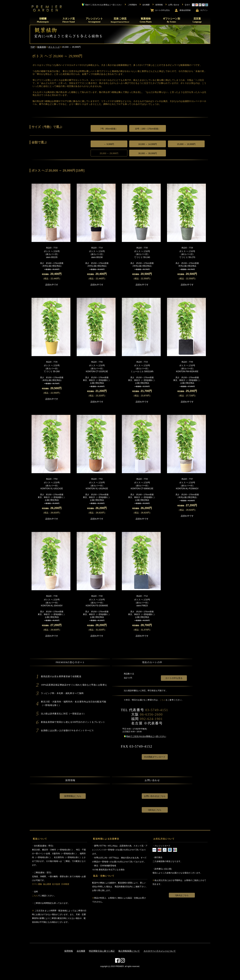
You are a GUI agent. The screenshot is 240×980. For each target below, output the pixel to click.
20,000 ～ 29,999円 (109, 153)
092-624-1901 (151, 719)
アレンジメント (94, 20)
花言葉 (197, 20)
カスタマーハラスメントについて (160, 951)
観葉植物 (146, 20)
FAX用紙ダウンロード (155, 757)
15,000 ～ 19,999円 (186, 144)
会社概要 (81, 951)
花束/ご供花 (120, 20)
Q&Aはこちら (155, 810)
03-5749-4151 (157, 710)
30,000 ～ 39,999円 (148, 153)
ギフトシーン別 (171, 20)
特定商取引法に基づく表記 (102, 951)
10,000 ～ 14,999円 (148, 144)
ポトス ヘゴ (54, 47)
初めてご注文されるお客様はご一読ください (146, 736)
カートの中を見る (174, 678)
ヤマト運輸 (37, 884)
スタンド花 (69, 20)
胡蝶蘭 (43, 20)
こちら (163, 700)
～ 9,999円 (109, 144)
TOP (33, 47)
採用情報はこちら (73, 796)
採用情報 (69, 951)
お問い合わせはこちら (155, 796)
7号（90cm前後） (109, 129)
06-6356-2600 (151, 714)
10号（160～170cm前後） (148, 129)
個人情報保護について (129, 951)
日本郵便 (65, 884)
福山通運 (47, 884)
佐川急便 (56, 884)
